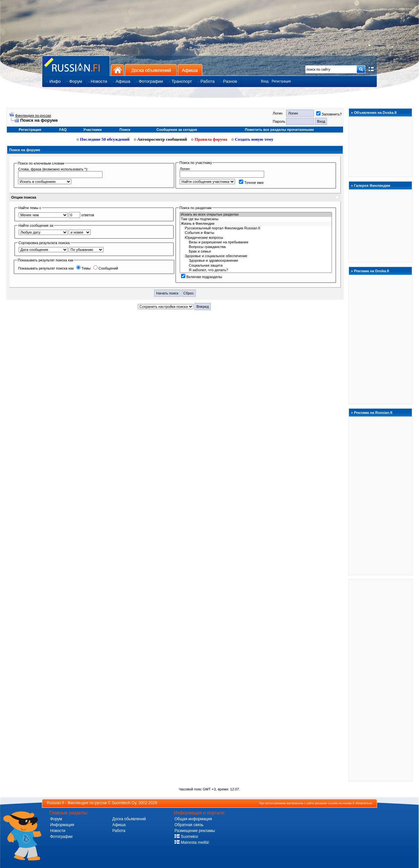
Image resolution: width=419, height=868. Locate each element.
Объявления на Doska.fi (375, 113)
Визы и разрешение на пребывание (256, 242)
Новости (58, 831)
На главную (117, 70)
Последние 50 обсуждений (103, 139)
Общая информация (193, 819)
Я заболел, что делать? (256, 270)
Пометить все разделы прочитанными (279, 130)
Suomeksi (186, 837)
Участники (92, 130)
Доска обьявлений (129, 819)
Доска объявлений (151, 70)
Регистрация (281, 81)
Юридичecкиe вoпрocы (256, 238)
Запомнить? (329, 114)
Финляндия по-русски (33, 115)
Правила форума (209, 139)
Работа (119, 831)
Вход (265, 81)
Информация (62, 825)
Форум (56, 819)
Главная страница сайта (76, 66)
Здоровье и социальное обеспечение (256, 256)
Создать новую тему (252, 139)
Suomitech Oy (124, 803)
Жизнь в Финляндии (256, 224)
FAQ (63, 130)
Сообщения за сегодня (177, 130)
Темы (83, 268)
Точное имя (251, 183)
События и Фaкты (256, 233)
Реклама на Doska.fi (372, 271)
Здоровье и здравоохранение (256, 261)
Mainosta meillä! (192, 842)
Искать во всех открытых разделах (256, 215)
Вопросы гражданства (256, 247)
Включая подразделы (201, 277)
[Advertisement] (380, 680)
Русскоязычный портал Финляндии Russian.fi (256, 228)
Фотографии (61, 837)
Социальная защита (256, 266)
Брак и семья (256, 252)
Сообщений (106, 268)
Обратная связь (189, 825)
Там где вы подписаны (256, 219)
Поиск (125, 130)
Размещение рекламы (195, 831)
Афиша (190, 70)
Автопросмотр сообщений (161, 139)
